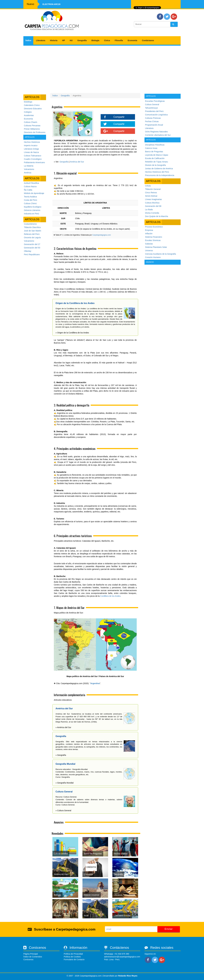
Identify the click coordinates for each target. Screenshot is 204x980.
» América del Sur (63, 727)
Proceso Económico (154, 227)
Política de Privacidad (73, 954)
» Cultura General (63, 810)
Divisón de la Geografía (155, 165)
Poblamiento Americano (34, 162)
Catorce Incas (151, 148)
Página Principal (31, 954)
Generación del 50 (32, 248)
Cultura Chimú (30, 203)
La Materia (29, 166)
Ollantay (28, 251)
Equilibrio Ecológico (33, 207)
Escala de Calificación (155, 158)
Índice (28, 40)
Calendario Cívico (32, 105)
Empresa (149, 230)
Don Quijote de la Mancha (157, 216)
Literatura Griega (31, 149)
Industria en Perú (32, 214)
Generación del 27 (32, 244)
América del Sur (77, 162)
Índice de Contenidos (33, 957)
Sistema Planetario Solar (156, 247)
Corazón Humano (153, 257)
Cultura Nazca (30, 186)
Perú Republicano (32, 254)
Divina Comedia (152, 213)
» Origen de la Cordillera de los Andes (72, 333)
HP (64, 40)
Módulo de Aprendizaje (34, 193)
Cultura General (152, 104)
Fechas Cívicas (152, 121)
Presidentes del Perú (154, 111)
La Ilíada (149, 210)
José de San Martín (33, 231)
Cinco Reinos (151, 193)
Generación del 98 (153, 206)
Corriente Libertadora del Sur (158, 135)
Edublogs (28, 102)
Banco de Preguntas (154, 152)
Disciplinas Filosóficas (155, 145)
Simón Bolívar (151, 196)
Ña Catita (28, 190)
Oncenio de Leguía (32, 238)
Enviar (169, 929)
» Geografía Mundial (65, 783)
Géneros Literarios (32, 210)
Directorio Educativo (33, 109)
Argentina (95, 683)
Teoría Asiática (30, 197)
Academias (29, 115)
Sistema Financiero (154, 237)
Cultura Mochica (152, 203)
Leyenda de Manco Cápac (157, 155)
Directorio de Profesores (35, 132)
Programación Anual (154, 125)
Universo (149, 251)
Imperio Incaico (31, 145)
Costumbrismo (30, 224)
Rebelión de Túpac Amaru (157, 162)
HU (71, 40)
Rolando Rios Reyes (128, 976)
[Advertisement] (102, 68)
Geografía (82, 40)
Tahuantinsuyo (151, 108)
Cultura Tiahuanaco (33, 156)
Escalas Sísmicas (153, 240)
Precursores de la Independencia (160, 175)
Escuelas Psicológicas (155, 101)
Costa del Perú (31, 200)
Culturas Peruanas (32, 126)
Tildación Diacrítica (32, 227)
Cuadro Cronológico (33, 159)
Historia (54, 40)
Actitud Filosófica (31, 183)
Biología (95, 40)
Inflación (149, 234)
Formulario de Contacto (74, 960)
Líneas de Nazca (31, 152)
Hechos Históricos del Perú (157, 172)
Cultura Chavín (31, 122)
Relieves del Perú (32, 234)
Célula (148, 186)
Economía (132, 40)
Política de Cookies (72, 957)
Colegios (28, 112)
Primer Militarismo (32, 129)
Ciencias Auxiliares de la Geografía (161, 254)
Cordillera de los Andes (110, 596)
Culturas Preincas (153, 118)
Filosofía (119, 40)
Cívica (107, 40)
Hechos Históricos (32, 142)
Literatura (41, 40)
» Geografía (61, 755)
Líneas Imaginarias (153, 199)
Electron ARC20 (51, 4)
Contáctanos (148, 40)
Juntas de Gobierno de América (159, 169)
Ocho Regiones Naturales (156, 132)
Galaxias (149, 244)
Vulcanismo (29, 169)
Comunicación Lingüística (156, 115)
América (28, 173)
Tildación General (153, 189)
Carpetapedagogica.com (102, 235)
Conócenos (28, 960)
